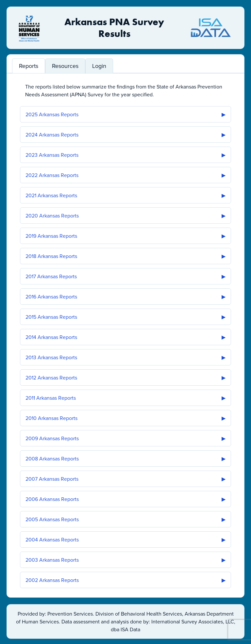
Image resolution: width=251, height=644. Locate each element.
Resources (65, 66)
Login (99, 66)
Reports (29, 66)
